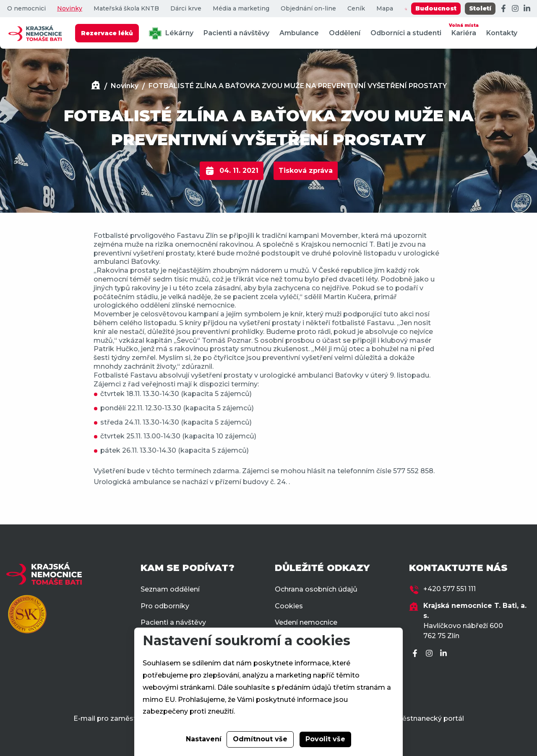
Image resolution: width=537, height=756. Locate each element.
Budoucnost (436, 8)
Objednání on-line (308, 9)
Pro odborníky (165, 606)
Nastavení (204, 739)
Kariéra (464, 29)
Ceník (356, 9)
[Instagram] (515, 9)
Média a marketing (241, 9)
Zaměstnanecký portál (425, 718)
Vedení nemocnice (306, 622)
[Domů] (96, 86)
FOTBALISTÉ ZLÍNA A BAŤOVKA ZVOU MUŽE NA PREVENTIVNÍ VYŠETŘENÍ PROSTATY (298, 86)
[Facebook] (503, 9)
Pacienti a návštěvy (236, 33)
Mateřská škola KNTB (126, 9)
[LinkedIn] (527, 9)
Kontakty (502, 33)
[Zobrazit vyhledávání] (406, 9)
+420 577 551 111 (450, 589)
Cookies (289, 606)
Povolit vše (325, 739)
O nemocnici (26, 9)
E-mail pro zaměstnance (115, 718)
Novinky (70, 9)
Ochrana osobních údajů (316, 589)
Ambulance (299, 33)
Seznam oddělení (170, 589)
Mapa (385, 9)
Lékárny (171, 33)
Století (480, 8)
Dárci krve (186, 9)
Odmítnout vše (260, 739)
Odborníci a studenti (406, 33)
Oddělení (345, 33)
